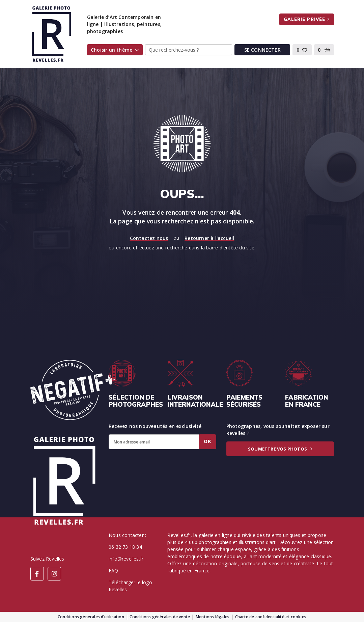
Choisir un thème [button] (115, 50)
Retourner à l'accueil (209, 238)
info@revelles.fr (126, 559)
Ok (207, 441)
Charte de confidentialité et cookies (271, 617)
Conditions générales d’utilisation (91, 617)
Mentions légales (213, 617)
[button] (302, 50)
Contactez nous (149, 238)
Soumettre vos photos (280, 449)
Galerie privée (307, 19)
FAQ (114, 571)
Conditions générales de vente (160, 617)
